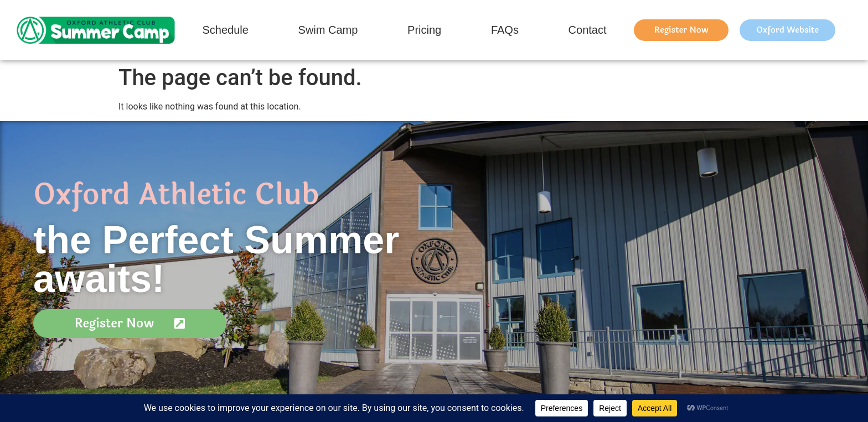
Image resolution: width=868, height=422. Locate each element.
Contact (588, 30)
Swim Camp (328, 30)
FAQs (505, 30)
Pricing (424, 30)
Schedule (225, 30)
